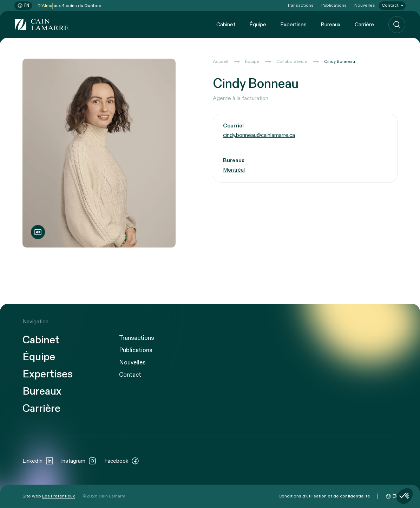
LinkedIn (38, 461)
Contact (390, 5)
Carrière (364, 24)
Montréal (234, 170)
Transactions (300, 5)
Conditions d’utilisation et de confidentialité (324, 496)
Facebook (122, 461)
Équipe (258, 24)
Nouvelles (365, 5)
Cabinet (226, 24)
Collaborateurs (292, 62)
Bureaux (331, 24)
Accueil (221, 62)
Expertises (293, 24)
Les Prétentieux (58, 496)
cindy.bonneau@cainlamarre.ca (259, 136)
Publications (334, 5)
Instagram (79, 461)
